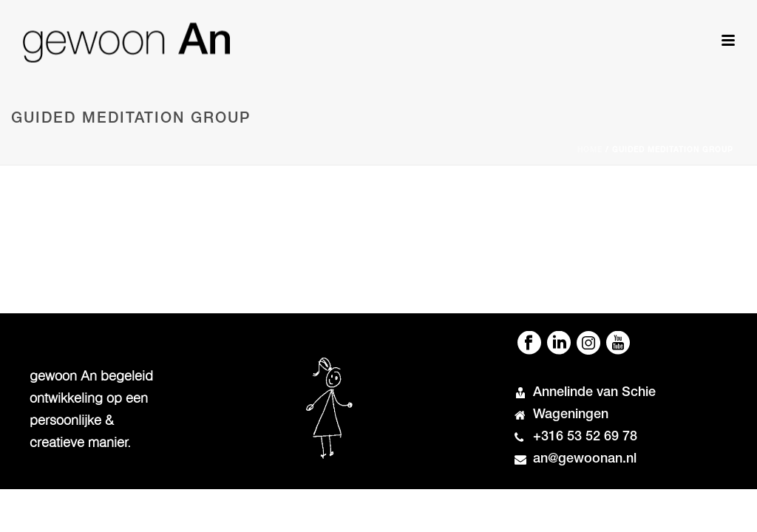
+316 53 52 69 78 (585, 437)
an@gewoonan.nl (585, 460)
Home (590, 151)
